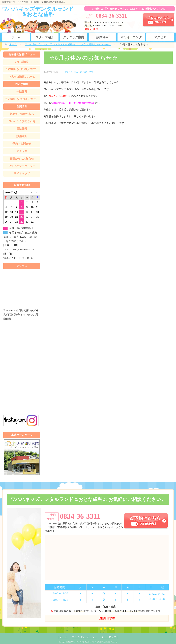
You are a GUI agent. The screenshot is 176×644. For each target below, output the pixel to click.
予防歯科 (22, 69)
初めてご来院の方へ (22, 114)
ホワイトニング (131, 37)
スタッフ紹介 (45, 37)
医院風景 (22, 129)
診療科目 (102, 37)
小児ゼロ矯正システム (22, 77)
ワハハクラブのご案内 (22, 121)
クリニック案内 (74, 37)
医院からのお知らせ (22, 159)
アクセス (160, 37)
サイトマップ (22, 173)
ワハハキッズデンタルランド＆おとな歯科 (38, 12)
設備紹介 (22, 136)
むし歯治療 (22, 62)
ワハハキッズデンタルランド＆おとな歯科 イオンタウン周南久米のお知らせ (68, 44)
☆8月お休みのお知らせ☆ (79, 72)
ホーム (16, 37)
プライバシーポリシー (22, 166)
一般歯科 (22, 91)
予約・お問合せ (22, 144)
